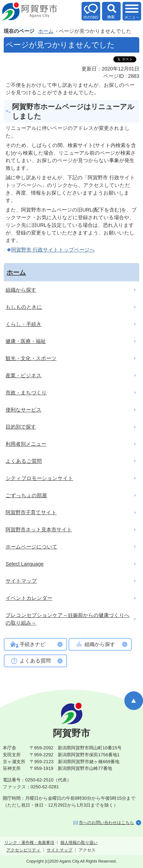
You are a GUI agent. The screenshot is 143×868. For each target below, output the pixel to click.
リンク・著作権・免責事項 (29, 843)
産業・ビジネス (24, 375)
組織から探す (21, 290)
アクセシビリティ (23, 850)
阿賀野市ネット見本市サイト (39, 530)
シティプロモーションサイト (39, 478)
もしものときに (24, 307)
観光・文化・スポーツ (31, 358)
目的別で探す (21, 427)
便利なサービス (24, 410)
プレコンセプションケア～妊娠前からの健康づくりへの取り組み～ (68, 619)
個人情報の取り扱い (79, 843)
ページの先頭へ (134, 701)
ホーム (46, 31)
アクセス (87, 850)
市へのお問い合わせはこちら (107, 823)
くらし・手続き (24, 324)
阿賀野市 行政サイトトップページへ (53, 250)
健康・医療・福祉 (26, 341)
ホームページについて (31, 547)
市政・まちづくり (26, 393)
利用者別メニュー (26, 444)
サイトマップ (21, 581)
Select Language (25, 564)
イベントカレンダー (29, 598)
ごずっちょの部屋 (26, 495)
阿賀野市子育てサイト (31, 512)
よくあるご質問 (24, 461)
